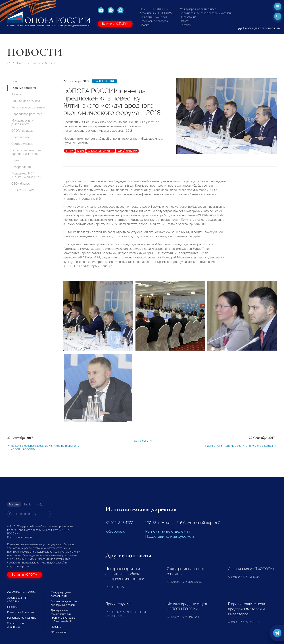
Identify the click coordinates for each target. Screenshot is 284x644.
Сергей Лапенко (127, 151)
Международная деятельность (199, 9)
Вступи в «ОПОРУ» (115, 24)
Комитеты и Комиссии (153, 17)
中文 (39, 505)
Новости (185, 21)
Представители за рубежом (170, 536)
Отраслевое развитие (27, 114)
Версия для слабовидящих (259, 28)
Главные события (42, 63)
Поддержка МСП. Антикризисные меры (26, 175)
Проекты (145, 25)
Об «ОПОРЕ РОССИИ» (154, 9)
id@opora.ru (115, 531)
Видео (16, 160)
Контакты (186, 25)
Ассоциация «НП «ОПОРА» (156, 13)
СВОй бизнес (21, 184)
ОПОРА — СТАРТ (23, 190)
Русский (14, 505)
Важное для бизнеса (26, 101)
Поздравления (21, 167)
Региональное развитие (154, 21)
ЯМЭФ (69, 151)
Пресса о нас (21, 137)
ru (278, 16)
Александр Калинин (101, 151)
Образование (188, 17)
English (28, 505)
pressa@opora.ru (115, 616)
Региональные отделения (167, 531)
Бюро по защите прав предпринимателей (205, 13)
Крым (81, 151)
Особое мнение (22, 144)
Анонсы (17, 94)
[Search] (29, 514)
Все (14, 81)
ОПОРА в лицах (22, 131)
